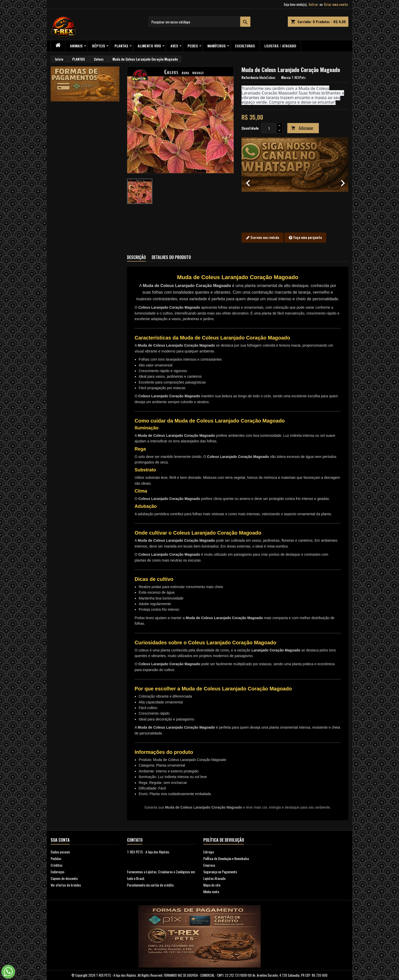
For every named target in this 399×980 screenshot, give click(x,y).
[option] (295, 181)
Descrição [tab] (136, 257)
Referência (250, 77)
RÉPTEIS (99, 46)
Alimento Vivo (149, 46)
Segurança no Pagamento (220, 872)
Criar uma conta (336, 4)
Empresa (209, 865)
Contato (135, 840)
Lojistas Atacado (214, 878)
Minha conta (211, 891)
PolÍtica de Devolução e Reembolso (226, 858)
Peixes (193, 46)
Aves (174, 46)
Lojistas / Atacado (280, 46)
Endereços (58, 872)
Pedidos (56, 858)
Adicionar (302, 128)
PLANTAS (121, 46)
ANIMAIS (76, 46)
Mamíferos (217, 46)
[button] (250, 181)
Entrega (209, 852)
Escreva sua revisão (262, 238)
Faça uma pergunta (305, 238)
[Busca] (199, 22)
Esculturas (245, 46)
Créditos (56, 865)
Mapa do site (212, 885)
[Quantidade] (269, 128)
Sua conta (60, 840)
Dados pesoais (60, 852)
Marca (286, 77)
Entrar (313, 4)
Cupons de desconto (64, 878)
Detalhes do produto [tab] (171, 257)
